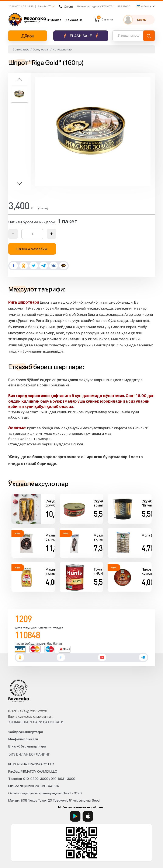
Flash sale (81, 36)
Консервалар (62, 49)
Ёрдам (66, 6)
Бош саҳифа (21, 49)
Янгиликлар (53, 20)
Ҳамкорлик (74, 20)
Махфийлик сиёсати (23, 739)
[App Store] (88, 816)
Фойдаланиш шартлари (25, 732)
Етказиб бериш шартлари (27, 746)
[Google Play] (75, 816)
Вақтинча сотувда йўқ (32, 249)
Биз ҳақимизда (32, 20)
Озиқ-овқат (41, 49)
